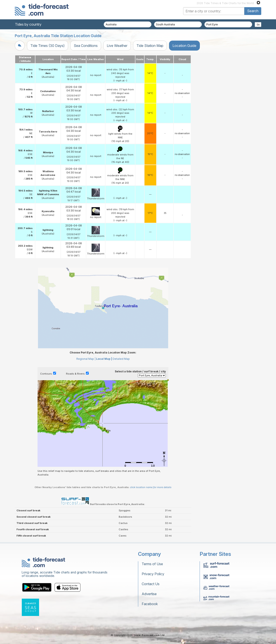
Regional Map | (86, 359)
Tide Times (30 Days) (48, 46)
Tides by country (28, 24)
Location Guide (184, 46)
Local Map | (104, 359)
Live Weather (117, 46)
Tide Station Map (150, 46)
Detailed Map (121, 359)
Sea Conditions (86, 46)
